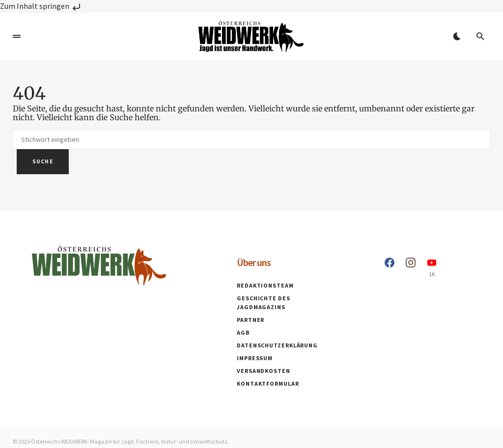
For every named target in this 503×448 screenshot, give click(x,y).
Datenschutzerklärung (277, 345)
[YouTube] (432, 267)
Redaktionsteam (265, 285)
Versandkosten (264, 371)
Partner (251, 320)
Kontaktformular (268, 383)
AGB (243, 332)
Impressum (255, 358)
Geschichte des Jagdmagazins (264, 303)
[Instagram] (411, 267)
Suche (43, 161)
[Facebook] (390, 267)
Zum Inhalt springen (41, 6)
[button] (17, 36)
